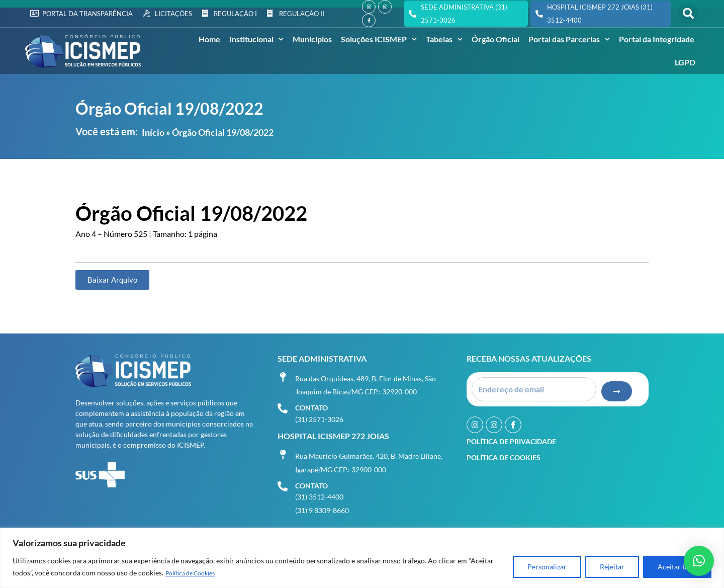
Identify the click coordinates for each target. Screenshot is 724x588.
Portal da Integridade (657, 39)
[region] (362, 558)
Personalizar (547, 567)
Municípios (312, 39)
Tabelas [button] (444, 39)
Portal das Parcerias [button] (569, 39)
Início (153, 132)
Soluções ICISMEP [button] (379, 39)
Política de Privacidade (511, 438)
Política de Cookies (195, 573)
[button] (688, 14)
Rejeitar (612, 567)
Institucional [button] (256, 39)
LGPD (685, 62)
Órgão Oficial (495, 39)
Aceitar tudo (677, 567)
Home (209, 39)
